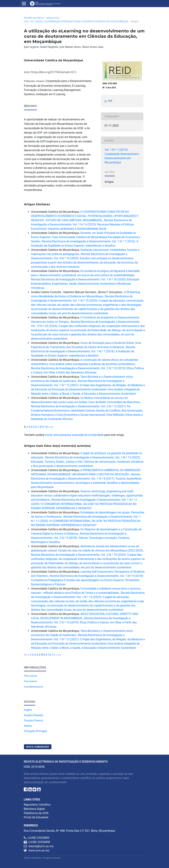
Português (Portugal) (35, 731)
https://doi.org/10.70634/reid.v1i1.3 (53, 72)
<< (25, 655)
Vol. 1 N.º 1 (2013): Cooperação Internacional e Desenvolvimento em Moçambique (76, 21)
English (28, 710)
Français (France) (33, 720)
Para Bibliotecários (34, 687)
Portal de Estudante (36, 817)
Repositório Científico (37, 805)
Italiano (28, 726)
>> (52, 427)
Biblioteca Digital (34, 809)
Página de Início (34, 18)
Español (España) (34, 715)
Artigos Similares (37, 204)
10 (46, 427)
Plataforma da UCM (36, 813)
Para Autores (31, 681)
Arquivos (53, 18)
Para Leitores (31, 676)
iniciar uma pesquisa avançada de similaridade (74, 435)
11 (53, 655)
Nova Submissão (38, 747)
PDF (110, 101)
